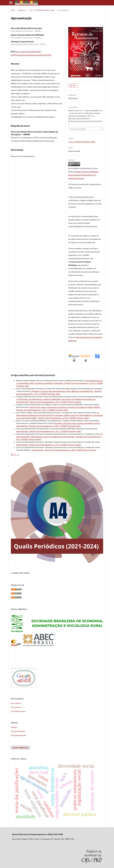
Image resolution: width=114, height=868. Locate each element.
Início (13, 10)
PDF (74, 86)
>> (18, 455)
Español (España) (18, 731)
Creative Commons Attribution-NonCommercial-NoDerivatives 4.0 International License (84, 175)
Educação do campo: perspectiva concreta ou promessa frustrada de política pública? (65, 407)
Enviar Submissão (20, 747)
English (14, 727)
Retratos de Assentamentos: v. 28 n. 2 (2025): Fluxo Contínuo (71, 450)
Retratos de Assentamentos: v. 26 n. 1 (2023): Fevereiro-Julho (55, 426)
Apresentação (22, 431)
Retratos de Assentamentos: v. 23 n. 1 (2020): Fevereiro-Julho (42, 410)
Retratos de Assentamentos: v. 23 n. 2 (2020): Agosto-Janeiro (64, 418)
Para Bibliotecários (18, 711)
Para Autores (16, 707)
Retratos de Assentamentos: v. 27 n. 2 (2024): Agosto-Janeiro (55, 445)
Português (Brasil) (18, 735)
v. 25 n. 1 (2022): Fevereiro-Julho (42, 10)
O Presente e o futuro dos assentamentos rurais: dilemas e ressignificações (62, 391)
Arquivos (22, 10)
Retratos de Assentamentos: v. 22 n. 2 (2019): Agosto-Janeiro (56, 402)
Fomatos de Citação (78, 129)
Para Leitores (16, 703)
